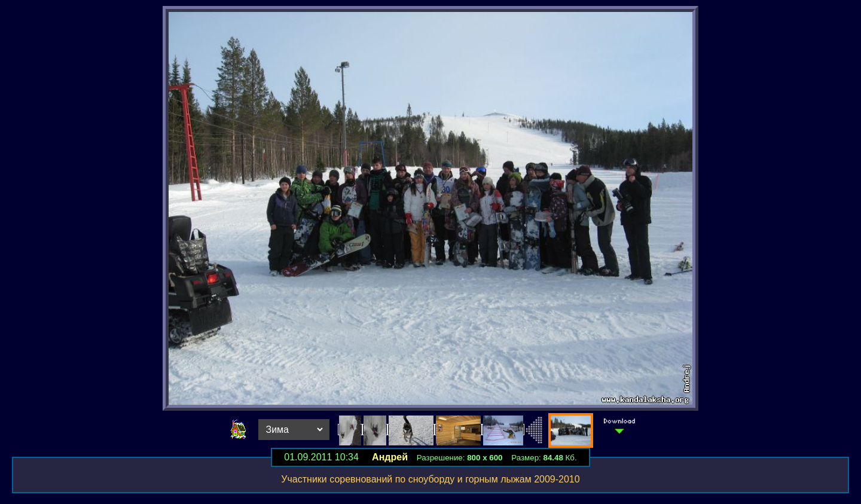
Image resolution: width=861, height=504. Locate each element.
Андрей (390, 457)
